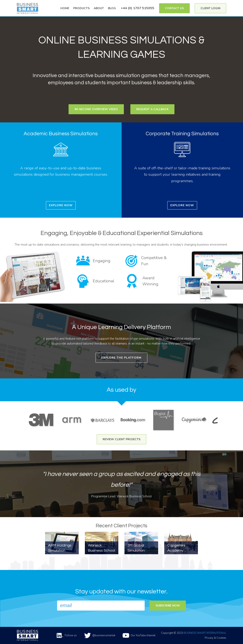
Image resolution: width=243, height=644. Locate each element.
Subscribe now (168, 606)
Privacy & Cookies (215, 638)
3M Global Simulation (136, 548)
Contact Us (174, 8)
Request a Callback (152, 109)
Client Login (210, 8)
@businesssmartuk (100, 635)
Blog (112, 8)
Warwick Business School (102, 548)
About (99, 8)
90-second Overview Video (96, 109)
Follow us (67, 635)
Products (81, 8)
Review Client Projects (121, 439)
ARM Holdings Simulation (60, 548)
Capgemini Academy (176, 548)
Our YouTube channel (139, 635)
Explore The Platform (121, 358)
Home (65, 8)
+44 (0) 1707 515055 (138, 8)
